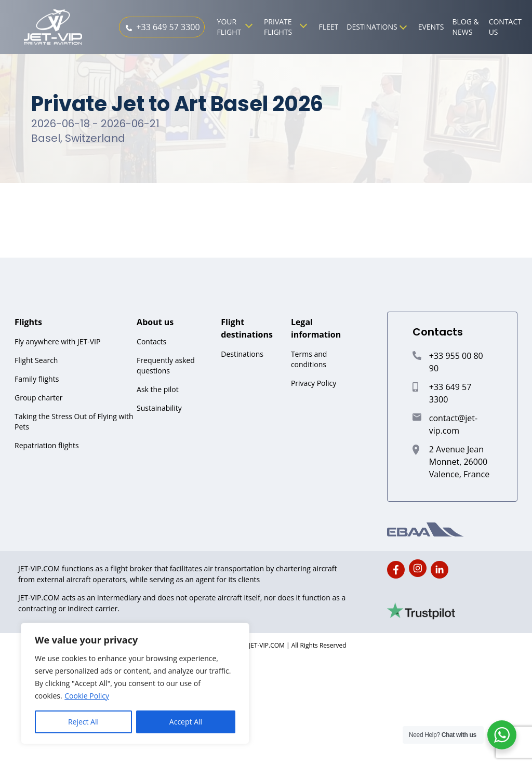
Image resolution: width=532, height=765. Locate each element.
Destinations (372, 27)
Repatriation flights (47, 445)
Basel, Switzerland (78, 138)
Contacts (151, 341)
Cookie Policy (87, 696)
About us (155, 322)
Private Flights (278, 27)
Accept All (186, 722)
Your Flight (229, 27)
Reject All (83, 722)
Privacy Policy (314, 383)
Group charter (38, 398)
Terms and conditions (309, 359)
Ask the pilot (158, 389)
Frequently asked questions (166, 365)
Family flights (37, 379)
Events (431, 27)
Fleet (328, 27)
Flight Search (36, 360)
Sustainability (159, 408)
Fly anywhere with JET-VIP (57, 341)
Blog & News (466, 27)
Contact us (505, 27)
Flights (28, 322)
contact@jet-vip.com (453, 424)
